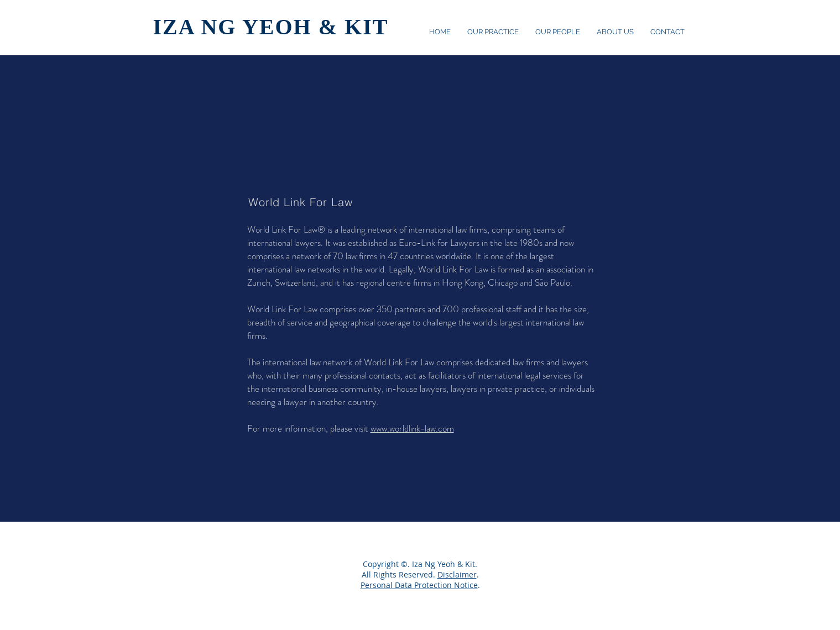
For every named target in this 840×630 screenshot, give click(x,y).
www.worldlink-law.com (412, 428)
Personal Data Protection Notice (419, 585)
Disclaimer (457, 574)
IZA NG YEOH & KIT (271, 27)
